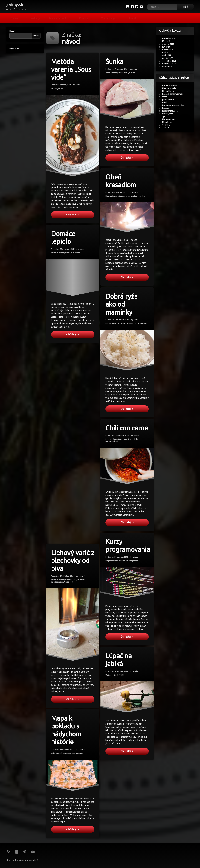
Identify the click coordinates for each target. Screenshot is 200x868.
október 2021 (170, 67)
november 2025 (171, 38)
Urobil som (123, 73)
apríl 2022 (168, 55)
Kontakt (133, 17)
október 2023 (170, 44)
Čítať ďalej (81, 216)
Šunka (115, 62)
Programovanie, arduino (175, 105)
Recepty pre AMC (172, 111)
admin (78, 84)
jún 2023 (168, 47)
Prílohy (167, 102)
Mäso (108, 74)
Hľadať (11, 31)
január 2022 (169, 58)
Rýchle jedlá (169, 114)
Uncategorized (58, 89)
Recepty (84, 17)
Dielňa (14, 17)
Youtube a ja (108, 17)
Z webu (167, 128)
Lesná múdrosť (58, 17)
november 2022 (171, 50)
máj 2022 (168, 52)
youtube (132, 72)
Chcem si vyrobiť (171, 86)
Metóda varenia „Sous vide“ (72, 70)
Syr (165, 117)
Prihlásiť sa (12, 49)
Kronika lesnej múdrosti (174, 94)
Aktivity (35, 17)
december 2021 (171, 61)
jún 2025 (168, 41)
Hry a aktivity (170, 91)
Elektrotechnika (171, 88)
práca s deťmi (170, 100)
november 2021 (171, 64)
